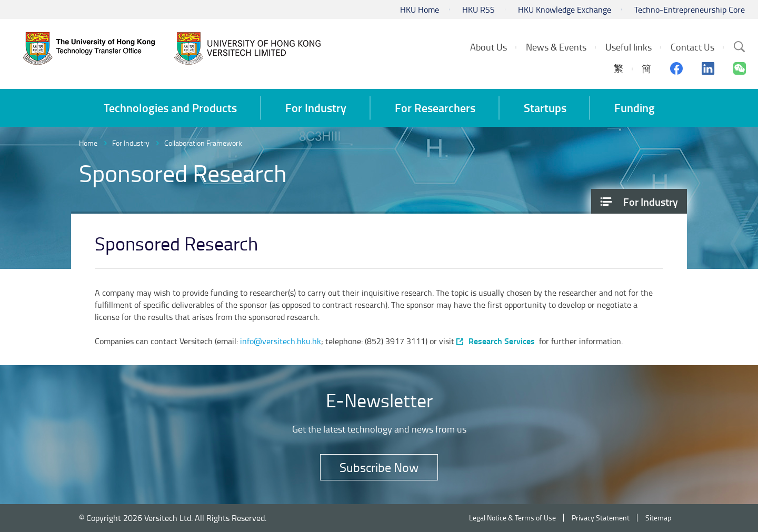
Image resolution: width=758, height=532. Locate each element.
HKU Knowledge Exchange (565, 9)
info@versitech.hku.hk (281, 341)
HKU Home (420, 9)
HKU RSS (478, 9)
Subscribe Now (379, 467)
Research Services (502, 341)
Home (88, 143)
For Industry (131, 143)
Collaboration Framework (203, 143)
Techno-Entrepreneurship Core (690, 9)
